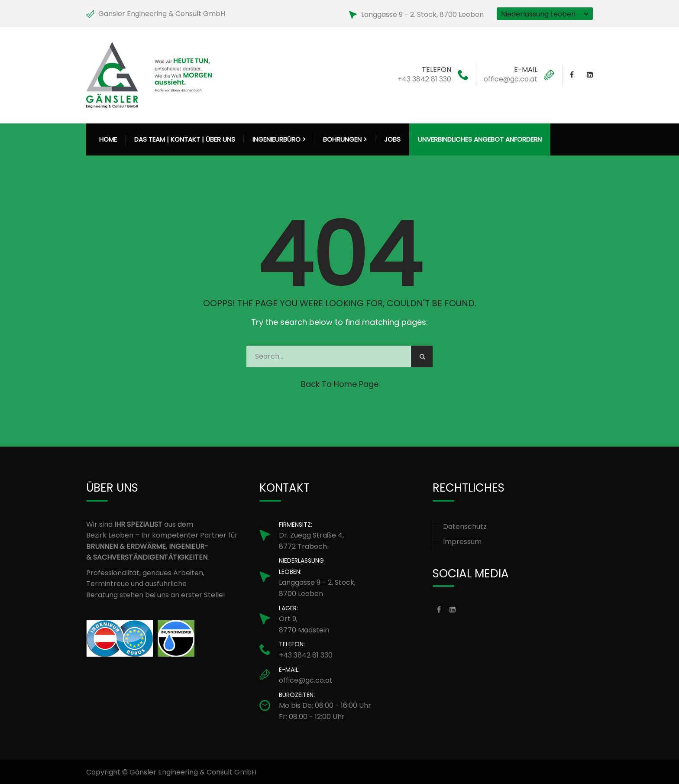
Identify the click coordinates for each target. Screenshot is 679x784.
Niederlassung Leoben (538, 14)
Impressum (462, 542)
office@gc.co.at (511, 79)
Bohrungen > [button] (345, 139)
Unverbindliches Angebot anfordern (480, 139)
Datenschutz (465, 526)
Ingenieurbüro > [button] (279, 139)
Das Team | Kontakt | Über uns (185, 139)
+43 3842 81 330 (424, 79)
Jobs (392, 139)
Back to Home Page (340, 384)
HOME (108, 139)
